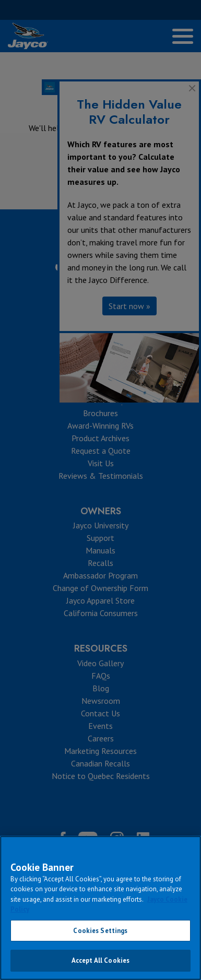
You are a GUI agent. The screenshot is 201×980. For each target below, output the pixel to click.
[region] (100, 908)
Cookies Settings (100, 931)
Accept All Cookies (100, 960)
